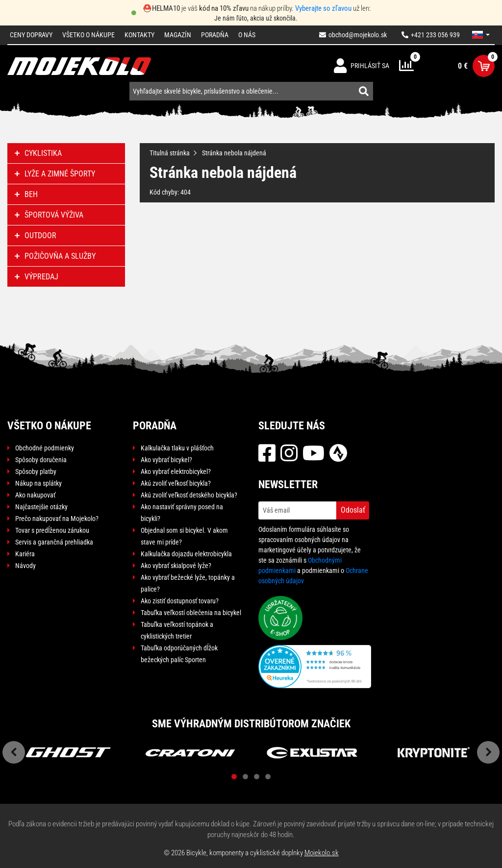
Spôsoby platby (36, 471)
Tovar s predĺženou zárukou (52, 530)
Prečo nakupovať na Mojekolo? (57, 519)
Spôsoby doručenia (41, 460)
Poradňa (215, 35)
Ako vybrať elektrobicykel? (176, 471)
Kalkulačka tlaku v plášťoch (177, 448)
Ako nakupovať (35, 495)
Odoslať (353, 510)
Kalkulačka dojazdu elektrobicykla (186, 554)
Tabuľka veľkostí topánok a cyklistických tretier (177, 630)
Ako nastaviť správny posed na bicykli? (182, 513)
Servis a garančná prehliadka (54, 542)
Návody (25, 566)
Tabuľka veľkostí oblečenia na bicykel (191, 613)
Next (488, 752)
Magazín (178, 35)
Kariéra (25, 554)
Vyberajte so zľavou (323, 8)
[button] (481, 35)
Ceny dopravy (31, 35)
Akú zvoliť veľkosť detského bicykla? (189, 495)
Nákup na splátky (38, 483)
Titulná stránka (170, 153)
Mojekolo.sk (322, 853)
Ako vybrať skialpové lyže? (176, 566)
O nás (247, 35)
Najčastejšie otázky (41, 507)
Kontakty (139, 35)
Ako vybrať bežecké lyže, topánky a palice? (188, 583)
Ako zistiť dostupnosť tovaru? (180, 601)
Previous (14, 752)
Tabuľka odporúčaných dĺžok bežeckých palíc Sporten (179, 654)
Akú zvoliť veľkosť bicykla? (176, 483)
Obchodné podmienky (45, 448)
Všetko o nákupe (88, 35)
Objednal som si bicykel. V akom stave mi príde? (184, 536)
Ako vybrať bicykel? (166, 460)
